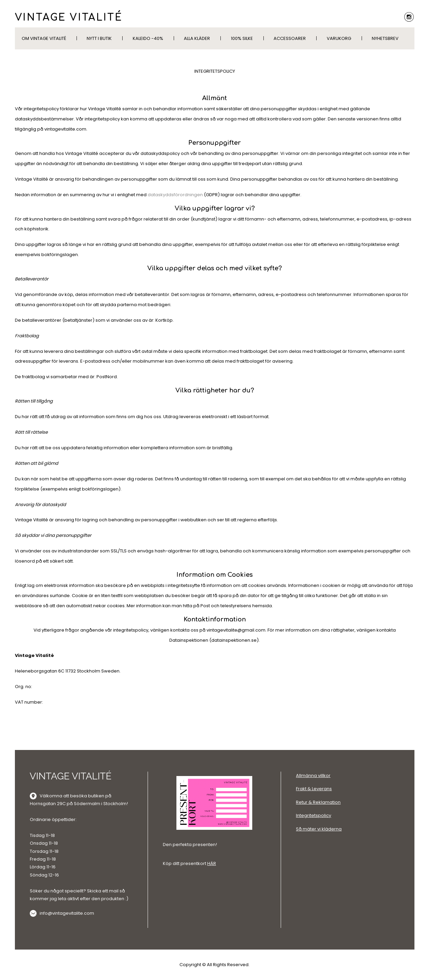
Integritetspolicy (314, 815)
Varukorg (339, 38)
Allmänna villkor (313, 776)
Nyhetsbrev (385, 38)
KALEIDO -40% (148, 38)
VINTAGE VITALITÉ (69, 18)
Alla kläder (197, 38)
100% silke (242, 38)
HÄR (212, 863)
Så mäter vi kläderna (319, 829)
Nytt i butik (99, 38)
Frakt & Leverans (314, 789)
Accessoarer (290, 38)
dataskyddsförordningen (175, 195)
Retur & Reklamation (318, 802)
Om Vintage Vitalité (44, 38)
